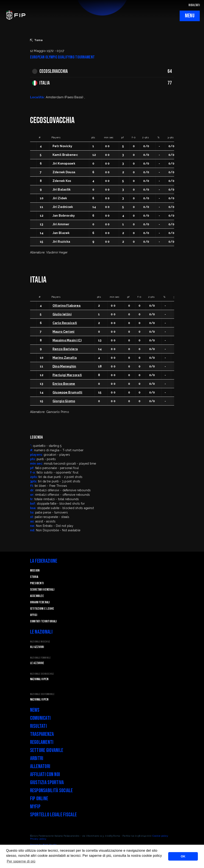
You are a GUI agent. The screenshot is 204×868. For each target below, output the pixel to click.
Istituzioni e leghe (42, 609)
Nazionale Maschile (40, 642)
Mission (35, 571)
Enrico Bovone (64, 384)
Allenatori (40, 766)
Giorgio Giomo (64, 401)
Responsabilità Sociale (51, 791)
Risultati (39, 726)
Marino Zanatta (65, 358)
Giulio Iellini (62, 314)
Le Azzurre (37, 663)
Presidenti (37, 583)
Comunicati (40, 718)
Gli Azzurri (37, 647)
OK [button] (183, 856)
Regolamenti (42, 742)
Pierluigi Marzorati (67, 375)
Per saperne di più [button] (21, 861)
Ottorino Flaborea (67, 306)
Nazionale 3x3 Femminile (42, 694)
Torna (36, 40)
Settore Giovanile (47, 750)
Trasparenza (42, 734)
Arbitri (37, 758)
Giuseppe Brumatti (67, 392)
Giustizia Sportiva (47, 783)
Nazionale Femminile (40, 658)
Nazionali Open (39, 679)
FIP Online (39, 799)
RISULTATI (194, 5)
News (35, 710)
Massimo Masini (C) (67, 340)
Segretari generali (42, 590)
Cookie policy (160, 836)
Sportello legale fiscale (53, 815)
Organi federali (40, 602)
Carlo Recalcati (65, 323)
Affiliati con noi (45, 775)
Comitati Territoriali (43, 621)
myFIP (35, 807)
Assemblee (37, 596)
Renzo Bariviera (65, 349)
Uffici (34, 615)
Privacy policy (38, 839)
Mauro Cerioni (64, 332)
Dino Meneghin (64, 366)
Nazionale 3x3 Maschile (42, 674)
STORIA (34, 577)
